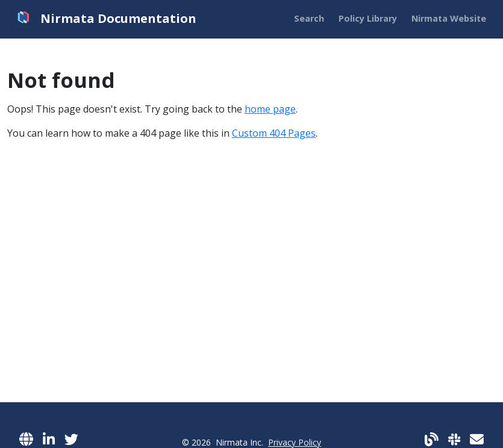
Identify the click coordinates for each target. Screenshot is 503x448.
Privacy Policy (295, 442)
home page (270, 109)
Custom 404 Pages (274, 133)
